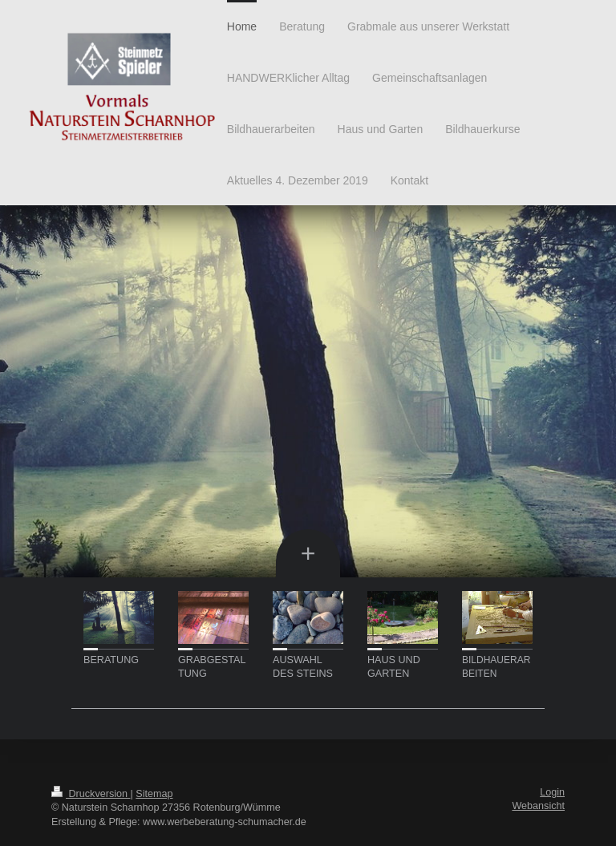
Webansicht (538, 806)
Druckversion (91, 794)
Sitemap (154, 794)
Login (552, 792)
